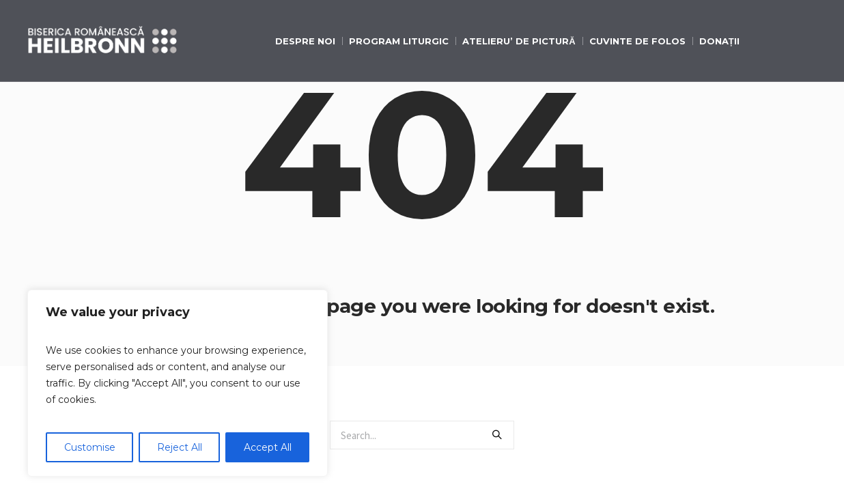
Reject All (180, 447)
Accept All (268, 447)
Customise (90, 447)
